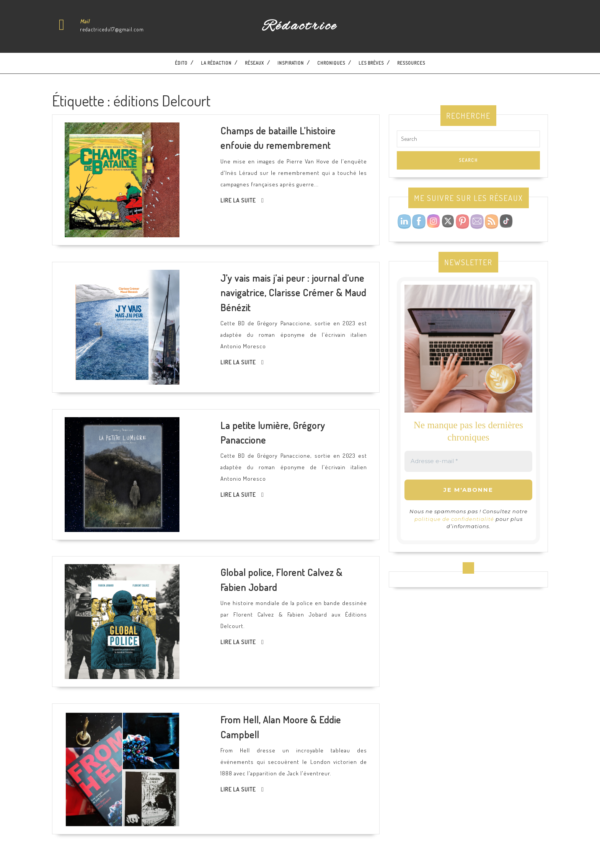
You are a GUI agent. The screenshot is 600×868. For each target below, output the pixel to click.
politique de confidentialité (454, 519)
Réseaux (254, 63)
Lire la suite (238, 200)
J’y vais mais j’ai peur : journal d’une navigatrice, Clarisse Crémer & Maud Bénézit (293, 293)
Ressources (411, 63)
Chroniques (331, 63)
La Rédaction (216, 63)
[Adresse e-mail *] (468, 461)
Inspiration (291, 63)
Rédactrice (300, 26)
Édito (181, 63)
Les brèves (371, 63)
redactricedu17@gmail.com (112, 29)
